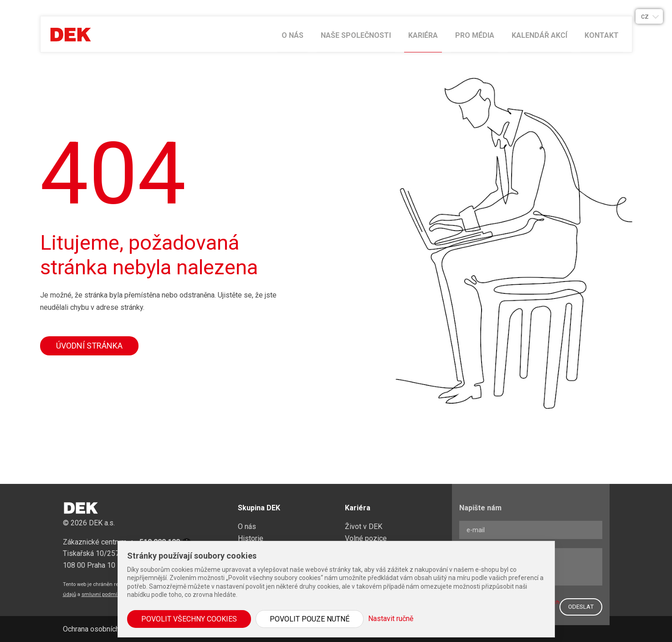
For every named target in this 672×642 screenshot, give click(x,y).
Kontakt (602, 35)
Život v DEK (364, 526)
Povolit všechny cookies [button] (189, 619)
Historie (251, 538)
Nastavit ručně (391, 619)
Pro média (475, 35)
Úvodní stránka (89, 346)
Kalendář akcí (539, 35)
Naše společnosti (356, 35)
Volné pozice (366, 538)
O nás (292, 35)
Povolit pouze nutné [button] (310, 619)
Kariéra (423, 35)
